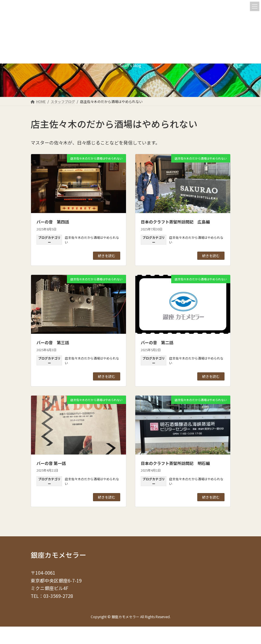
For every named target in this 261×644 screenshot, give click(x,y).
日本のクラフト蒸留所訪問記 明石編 (175, 463)
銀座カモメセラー (59, 555)
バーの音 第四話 (53, 222)
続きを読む (107, 256)
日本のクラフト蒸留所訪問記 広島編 (175, 222)
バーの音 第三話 (53, 342)
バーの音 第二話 (157, 342)
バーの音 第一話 (51, 463)
